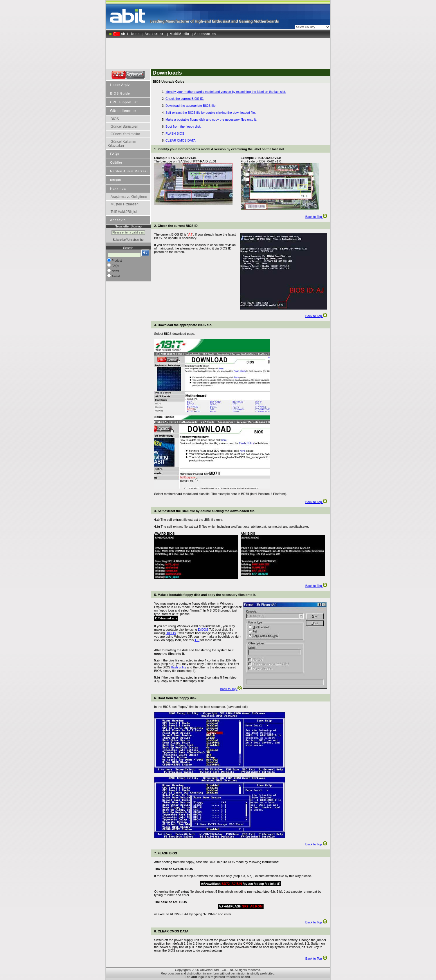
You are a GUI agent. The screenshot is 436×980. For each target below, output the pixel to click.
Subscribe (119, 240)
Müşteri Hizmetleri (125, 204)
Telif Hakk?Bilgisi (124, 212)
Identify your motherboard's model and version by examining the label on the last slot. (226, 92)
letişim (116, 180)
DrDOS (203, 630)
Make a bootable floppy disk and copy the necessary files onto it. (211, 120)
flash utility (179, 667)
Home (126, 34)
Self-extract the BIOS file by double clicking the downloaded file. (211, 113)
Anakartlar (155, 34)
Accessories (206, 34)
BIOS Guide (120, 93)
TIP (197, 640)
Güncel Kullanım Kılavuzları (122, 144)
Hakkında (118, 189)
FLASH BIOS (175, 133)
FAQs (115, 154)
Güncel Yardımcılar (125, 134)
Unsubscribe (136, 240)
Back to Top (316, 217)
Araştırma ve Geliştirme (129, 197)
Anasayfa (118, 220)
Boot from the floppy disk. (183, 126)
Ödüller (116, 162)
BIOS (115, 119)
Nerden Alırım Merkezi (129, 171)
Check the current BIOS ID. (185, 99)
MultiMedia (179, 34)
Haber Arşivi (120, 85)
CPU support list (124, 102)
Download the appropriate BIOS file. (191, 106)
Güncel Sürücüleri (124, 126)
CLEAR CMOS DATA (181, 140)
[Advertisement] (218, 51)
